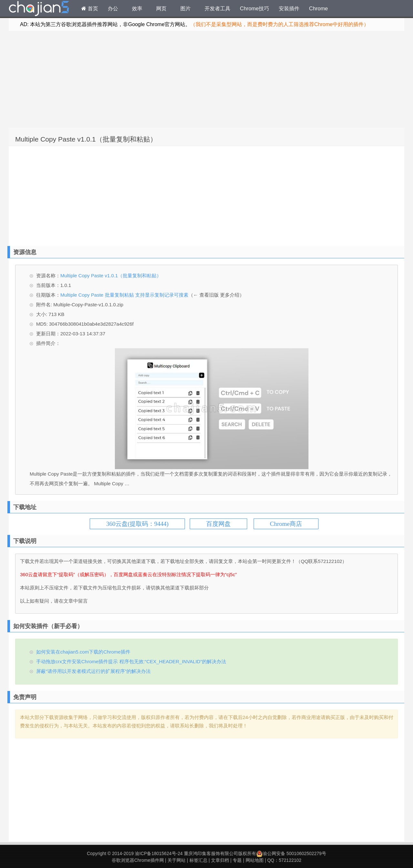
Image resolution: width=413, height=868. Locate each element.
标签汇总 (198, 860)
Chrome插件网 (39, 9)
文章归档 (220, 860)
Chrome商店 (286, 524)
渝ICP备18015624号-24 (159, 853)
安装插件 (289, 8)
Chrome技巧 (255, 8)
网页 (161, 8)
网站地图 (255, 860)
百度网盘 (218, 524)
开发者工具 (217, 8)
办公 (113, 8)
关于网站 (176, 860)
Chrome (318, 8)
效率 (137, 8)
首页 (90, 8)
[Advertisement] (206, 79)
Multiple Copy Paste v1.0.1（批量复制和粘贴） (86, 139)
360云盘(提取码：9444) (137, 524)
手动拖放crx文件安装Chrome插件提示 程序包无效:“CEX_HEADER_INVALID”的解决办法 (131, 661)
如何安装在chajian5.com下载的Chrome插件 (83, 652)
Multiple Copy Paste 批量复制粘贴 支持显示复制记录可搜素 (124, 295)
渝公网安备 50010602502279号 (291, 853)
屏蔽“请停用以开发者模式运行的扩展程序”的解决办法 (93, 671)
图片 (186, 8)
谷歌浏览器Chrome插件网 (138, 860)
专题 (237, 860)
